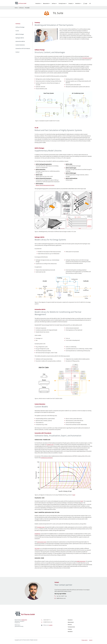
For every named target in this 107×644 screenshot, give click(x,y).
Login (85, 3)
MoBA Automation (81, 561)
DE (90, 4)
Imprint (91, 640)
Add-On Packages (20, 34)
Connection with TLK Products (23, 49)
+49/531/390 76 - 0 (46, 620)
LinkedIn (51, 625)
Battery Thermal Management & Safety (45, 185)
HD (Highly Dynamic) (87, 58)
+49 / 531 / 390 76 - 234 (62, 596)
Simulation (38, 4)
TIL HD (17, 31)
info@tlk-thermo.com (47, 622)
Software (54, 4)
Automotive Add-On (20, 41)
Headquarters (24, 620)
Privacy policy (85, 640)
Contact (17, 52)
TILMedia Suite (50, 445)
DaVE (82, 501)
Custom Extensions (20, 45)
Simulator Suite (41, 527)
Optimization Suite (42, 542)
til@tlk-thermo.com (61, 598)
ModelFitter (37, 534)
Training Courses (62, 4)
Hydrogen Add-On (20, 38)
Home (16, 8)
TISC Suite (37, 549)
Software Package (20, 27)
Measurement (46, 4)
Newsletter (78, 4)
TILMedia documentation (47, 458)
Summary (18, 24)
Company (70, 4)
